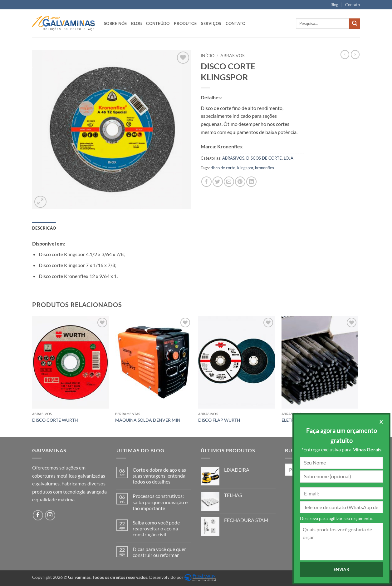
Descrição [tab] (44, 228)
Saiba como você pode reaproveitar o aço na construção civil (156, 528)
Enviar (341, 569)
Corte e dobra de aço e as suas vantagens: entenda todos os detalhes (159, 476)
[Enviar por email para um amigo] (229, 182)
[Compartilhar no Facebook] (206, 182)
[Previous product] (355, 54)
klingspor (245, 168)
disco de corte (223, 168)
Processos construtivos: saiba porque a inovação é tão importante (160, 502)
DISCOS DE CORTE (264, 158)
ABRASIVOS (232, 56)
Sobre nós (115, 23)
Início (208, 56)
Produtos (185, 23)
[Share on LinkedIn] (251, 182)
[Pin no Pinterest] (240, 182)
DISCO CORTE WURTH (55, 420)
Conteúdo (158, 23)
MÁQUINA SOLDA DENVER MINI (148, 420)
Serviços (211, 23)
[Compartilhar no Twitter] (218, 182)
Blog (334, 5)
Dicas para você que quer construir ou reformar (159, 552)
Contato (353, 5)
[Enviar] (355, 24)
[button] (40, 202)
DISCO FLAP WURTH (219, 420)
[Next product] (345, 54)
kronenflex (265, 168)
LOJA (289, 158)
